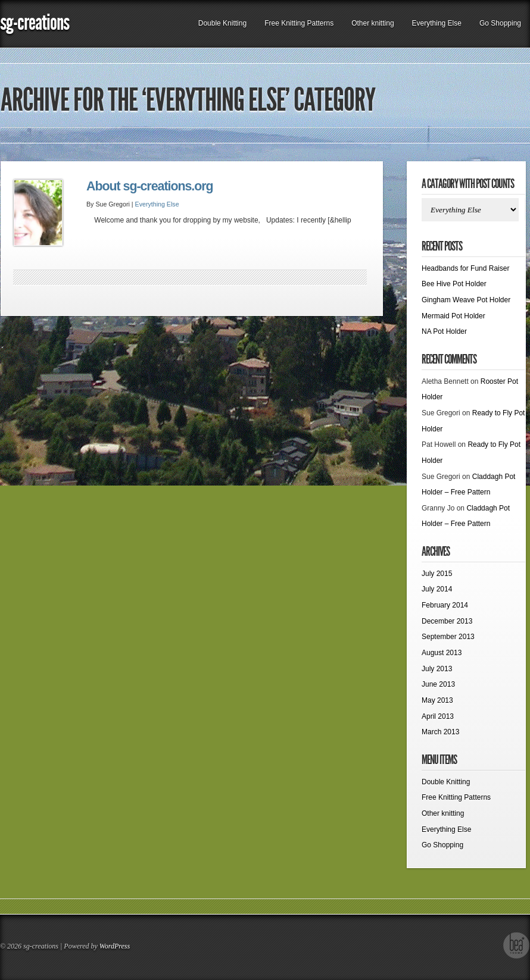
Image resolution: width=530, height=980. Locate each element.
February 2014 (445, 605)
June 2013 (438, 684)
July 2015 (437, 574)
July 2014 (437, 589)
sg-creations (35, 22)
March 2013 (440, 732)
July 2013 (437, 669)
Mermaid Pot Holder (453, 316)
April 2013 (438, 716)
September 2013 (448, 637)
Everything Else (437, 23)
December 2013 (447, 621)
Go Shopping (500, 23)
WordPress (115, 946)
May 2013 (437, 700)
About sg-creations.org (150, 186)
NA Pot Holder (444, 331)
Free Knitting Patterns (299, 23)
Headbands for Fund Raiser (465, 268)
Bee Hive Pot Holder (454, 284)
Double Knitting (222, 23)
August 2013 (442, 653)
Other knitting (372, 23)
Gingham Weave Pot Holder (466, 300)
